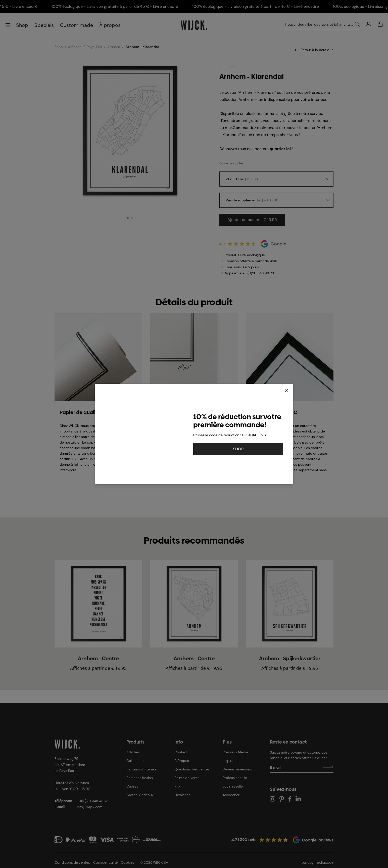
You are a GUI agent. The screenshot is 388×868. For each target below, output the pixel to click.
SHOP (238, 449)
